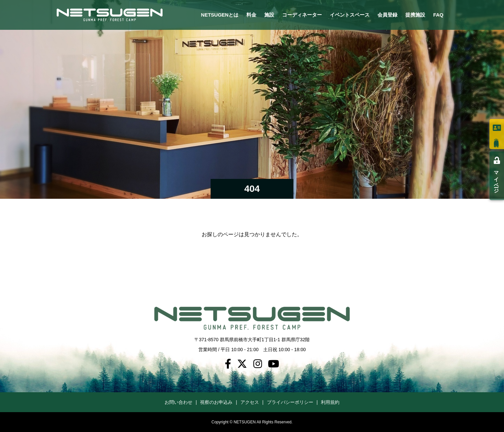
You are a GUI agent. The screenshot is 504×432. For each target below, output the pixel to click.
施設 (269, 15)
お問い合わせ (178, 402)
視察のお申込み (216, 402)
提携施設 (415, 15)
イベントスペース (350, 15)
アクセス (250, 402)
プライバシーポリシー (290, 402)
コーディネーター (302, 15)
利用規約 (330, 402)
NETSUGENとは (220, 15)
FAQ (438, 15)
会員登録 (387, 15)
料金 (251, 15)
